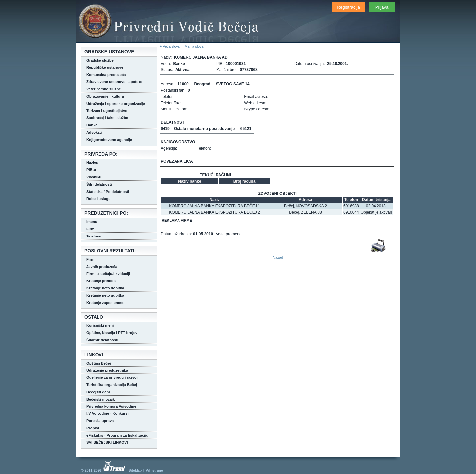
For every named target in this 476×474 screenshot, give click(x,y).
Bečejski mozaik (100, 399)
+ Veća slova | (171, 46)
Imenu (92, 222)
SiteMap (135, 470)
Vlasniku (94, 177)
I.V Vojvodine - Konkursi (107, 413)
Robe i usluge (98, 199)
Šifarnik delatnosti (102, 340)
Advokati (94, 132)
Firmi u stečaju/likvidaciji (108, 274)
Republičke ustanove (105, 67)
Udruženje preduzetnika (107, 370)
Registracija (348, 7)
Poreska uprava (100, 421)
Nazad (278, 257)
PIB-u (91, 170)
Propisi (93, 428)
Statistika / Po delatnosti (108, 192)
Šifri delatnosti (99, 184)
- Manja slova (193, 46)
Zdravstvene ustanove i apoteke (114, 82)
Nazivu (92, 163)
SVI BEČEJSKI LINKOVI (107, 442)
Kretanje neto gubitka (105, 295)
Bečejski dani (98, 392)
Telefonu (94, 236)
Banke (92, 125)
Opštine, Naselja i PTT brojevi (112, 333)
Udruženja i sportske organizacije (116, 104)
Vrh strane (154, 470)
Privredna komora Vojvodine (111, 406)
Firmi (91, 229)
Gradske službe (100, 60)
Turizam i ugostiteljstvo (107, 111)
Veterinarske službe (103, 89)
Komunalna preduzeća (106, 75)
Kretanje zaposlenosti (105, 303)
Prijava (382, 7)
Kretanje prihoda (101, 281)
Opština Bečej (99, 363)
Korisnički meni (100, 325)
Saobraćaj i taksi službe (107, 118)
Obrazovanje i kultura (105, 96)
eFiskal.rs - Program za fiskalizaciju (117, 435)
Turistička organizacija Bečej (112, 385)
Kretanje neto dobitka (105, 288)
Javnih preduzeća (102, 267)
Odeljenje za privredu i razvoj (112, 377)
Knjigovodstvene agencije (109, 140)
